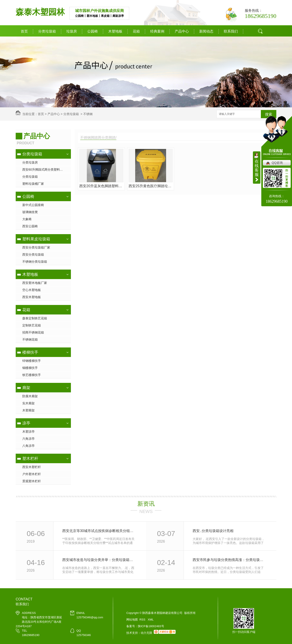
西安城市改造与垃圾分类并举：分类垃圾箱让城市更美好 (99, 560)
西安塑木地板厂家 (35, 283)
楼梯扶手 (30, 352)
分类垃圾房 (30, 162)
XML (151, 620)
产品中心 (182, 31)
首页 (24, 31)
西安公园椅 (30, 226)
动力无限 (146, 633)
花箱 (136, 31)
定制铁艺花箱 (32, 325)
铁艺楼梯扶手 (32, 375)
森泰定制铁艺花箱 (35, 318)
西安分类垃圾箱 (33, 255)
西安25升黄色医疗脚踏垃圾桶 (151, 186)
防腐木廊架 (30, 396)
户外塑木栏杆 (32, 474)
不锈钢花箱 (30, 339)
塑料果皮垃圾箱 (36, 239)
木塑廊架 (28, 410)
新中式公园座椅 (33, 205)
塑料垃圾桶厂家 (33, 184)
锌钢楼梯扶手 (32, 361)
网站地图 (132, 620)
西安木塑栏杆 (32, 467)
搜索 (269, 114)
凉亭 (26, 423)
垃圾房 (72, 31)
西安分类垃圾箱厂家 (36, 247)
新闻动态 (206, 31)
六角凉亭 (28, 439)
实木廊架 (28, 403)
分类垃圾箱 (47, 31)
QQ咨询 (277, 163)
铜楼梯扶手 (30, 368)
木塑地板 (115, 31)
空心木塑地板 (32, 290)
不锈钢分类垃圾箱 (35, 262)
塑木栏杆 (30, 459)
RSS (143, 620)
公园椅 (93, 31)
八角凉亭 (28, 446)
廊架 (26, 388)
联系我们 (231, 31)
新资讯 (146, 504)
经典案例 (157, 31)
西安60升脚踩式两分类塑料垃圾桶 (46, 170)
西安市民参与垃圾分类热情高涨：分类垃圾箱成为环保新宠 (230, 560)
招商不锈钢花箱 (33, 332)
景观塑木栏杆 (32, 481)
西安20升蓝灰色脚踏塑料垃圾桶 (101, 186)
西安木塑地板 (32, 297)
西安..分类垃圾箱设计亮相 (213, 531)
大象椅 (27, 219)
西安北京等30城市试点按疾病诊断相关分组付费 (99, 531)
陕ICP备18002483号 (151, 626)
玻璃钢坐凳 (30, 212)
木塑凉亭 (28, 432)
